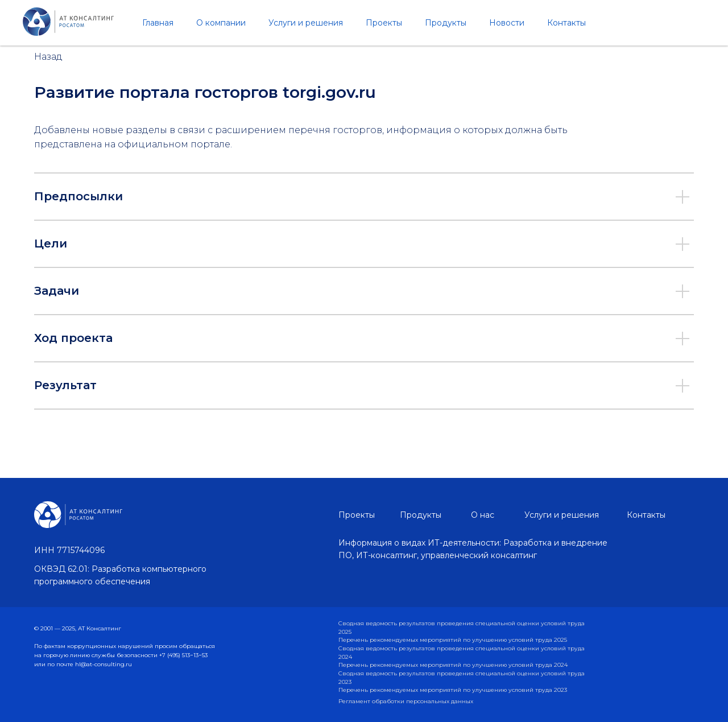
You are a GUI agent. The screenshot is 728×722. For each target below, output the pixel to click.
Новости (507, 23)
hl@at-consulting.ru (104, 664)
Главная (158, 23)
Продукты (446, 23)
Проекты (384, 23)
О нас (483, 515)
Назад (48, 57)
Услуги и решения (306, 23)
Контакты (566, 23)
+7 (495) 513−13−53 (183, 655)
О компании (221, 23)
